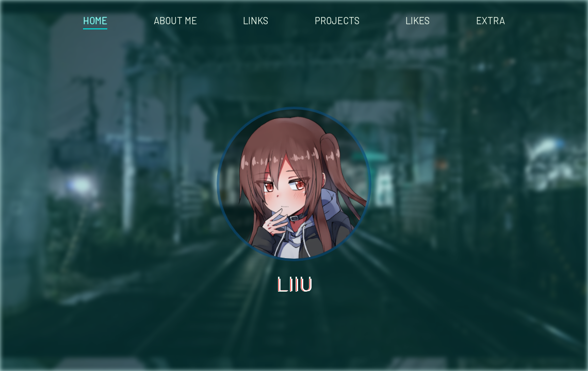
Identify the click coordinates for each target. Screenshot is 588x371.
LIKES (418, 21)
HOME (95, 21)
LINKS (256, 21)
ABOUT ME (175, 21)
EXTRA (491, 21)
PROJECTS (337, 21)
